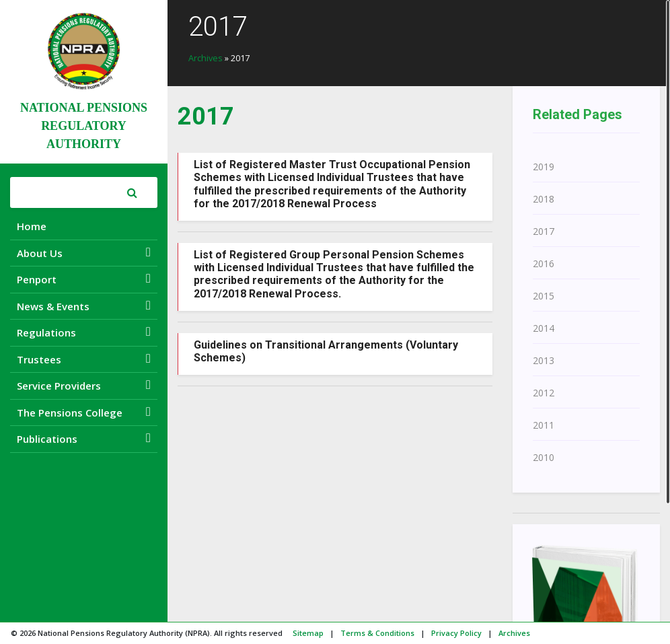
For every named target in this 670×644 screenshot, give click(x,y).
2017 (544, 231)
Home (32, 226)
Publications (84, 438)
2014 (544, 328)
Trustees (84, 359)
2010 (544, 457)
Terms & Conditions (377, 633)
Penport (84, 279)
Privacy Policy (456, 633)
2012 (544, 393)
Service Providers (84, 385)
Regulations (84, 332)
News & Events (84, 306)
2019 (544, 167)
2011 (544, 425)
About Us (84, 253)
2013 (544, 360)
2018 (544, 199)
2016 (544, 263)
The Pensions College (84, 412)
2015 (544, 296)
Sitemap (308, 633)
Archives (206, 58)
